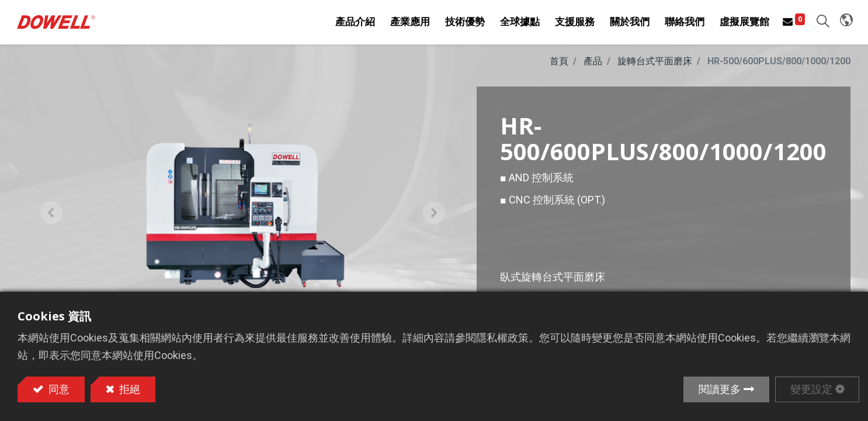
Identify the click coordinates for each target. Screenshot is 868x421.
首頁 (559, 66)
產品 (593, 66)
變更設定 (811, 389)
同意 (58, 389)
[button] (821, 24)
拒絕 (129, 389)
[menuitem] (518, 25)
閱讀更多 (720, 389)
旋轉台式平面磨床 (655, 66)
